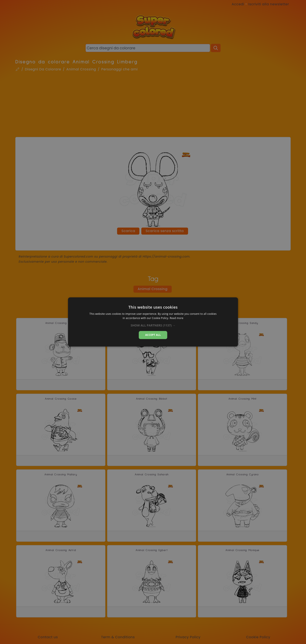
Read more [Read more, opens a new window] (177, 318)
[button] (153, 325)
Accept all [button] (153, 335)
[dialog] (153, 322)
